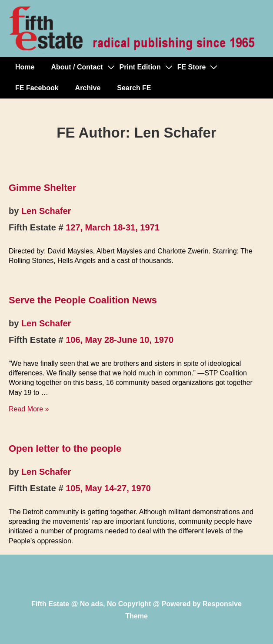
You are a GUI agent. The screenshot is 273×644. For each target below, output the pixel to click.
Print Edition (140, 67)
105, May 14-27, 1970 (108, 488)
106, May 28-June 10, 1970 (120, 340)
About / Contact (77, 67)
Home (25, 67)
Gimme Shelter (42, 188)
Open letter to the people (65, 448)
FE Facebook (37, 88)
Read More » (29, 409)
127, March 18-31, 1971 (113, 227)
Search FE (134, 88)
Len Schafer (46, 211)
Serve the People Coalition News (83, 300)
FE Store (192, 67)
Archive (88, 88)
